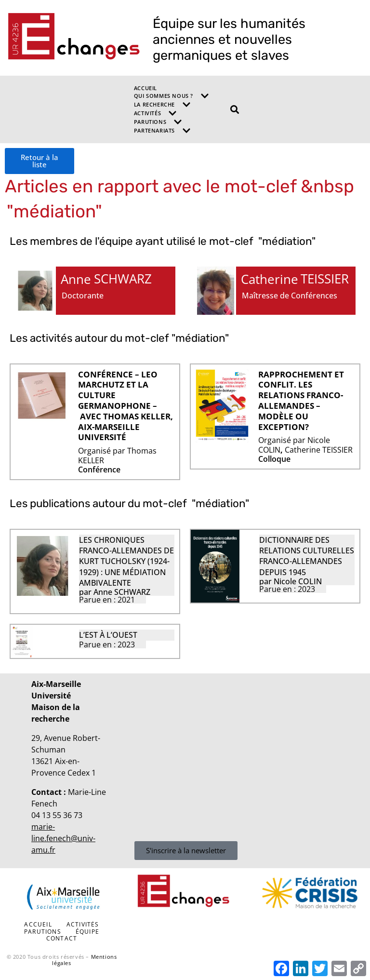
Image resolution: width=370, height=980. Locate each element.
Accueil (145, 88)
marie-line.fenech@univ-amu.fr (63, 838)
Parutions (158, 122)
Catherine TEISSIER (319, 450)
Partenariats (162, 131)
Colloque (274, 459)
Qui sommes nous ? (172, 96)
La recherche (162, 105)
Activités (155, 113)
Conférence (99, 470)
